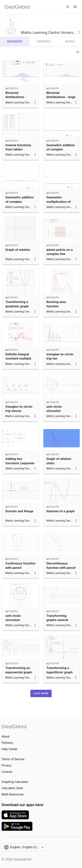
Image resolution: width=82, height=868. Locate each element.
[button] (41, 693)
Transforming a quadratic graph (17, 304)
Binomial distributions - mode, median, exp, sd (20, 99)
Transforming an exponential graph (19, 670)
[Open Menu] (75, 7)
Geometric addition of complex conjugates (61, 149)
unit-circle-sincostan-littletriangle (14, 620)
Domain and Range (19, 511)
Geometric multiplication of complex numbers (60, 202)
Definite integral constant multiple (18, 356)
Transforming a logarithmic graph (60, 670)
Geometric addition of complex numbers (20, 202)
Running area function (56, 304)
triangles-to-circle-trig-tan (60, 356)
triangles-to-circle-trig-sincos (19, 409)
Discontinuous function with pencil (61, 565)
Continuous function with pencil (20, 565)
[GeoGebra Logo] (17, 7)
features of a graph (60, 511)
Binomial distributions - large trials (61, 97)
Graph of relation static (59, 461)
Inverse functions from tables (18, 147)
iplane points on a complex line (60, 252)
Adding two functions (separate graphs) (20, 463)
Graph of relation (18, 250)
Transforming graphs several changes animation (61, 620)
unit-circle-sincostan (55, 409)
